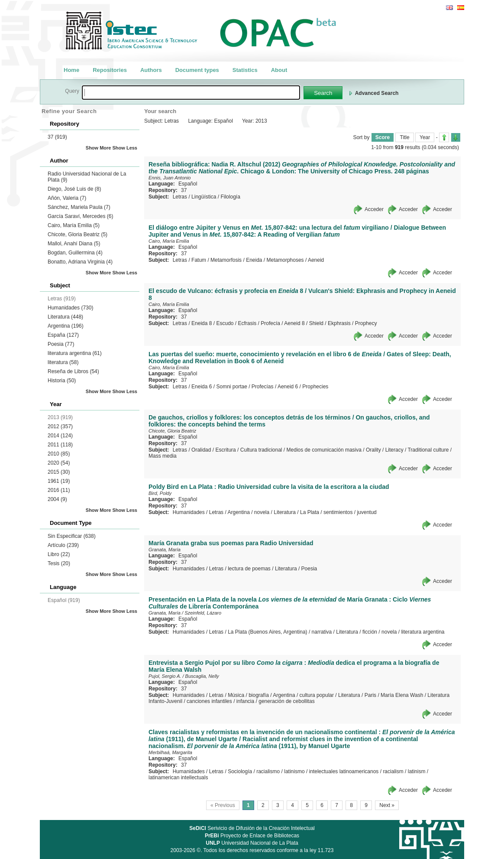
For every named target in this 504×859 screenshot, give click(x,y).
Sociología (240, 771)
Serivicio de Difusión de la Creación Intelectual (252, 828)
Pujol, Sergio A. (165, 676)
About (279, 70)
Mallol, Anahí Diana (74, 244)
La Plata (310, 512)
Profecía (270, 323)
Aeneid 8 (294, 323)
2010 (59, 454)
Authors (151, 70)
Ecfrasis (247, 323)
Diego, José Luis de (74, 189)
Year (425, 137)
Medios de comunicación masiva (324, 450)
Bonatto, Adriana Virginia (80, 262)
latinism (417, 771)
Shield (316, 323)
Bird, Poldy (160, 493)
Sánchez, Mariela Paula (79, 207)
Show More (99, 148)
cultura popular (317, 695)
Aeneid (316, 260)
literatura (63, 362)
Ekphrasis (339, 323)
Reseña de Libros (73, 371)
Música (236, 695)
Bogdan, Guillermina (75, 253)
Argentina (66, 326)
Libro (59, 554)
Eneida (254, 260)
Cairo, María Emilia (74, 225)
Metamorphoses (285, 260)
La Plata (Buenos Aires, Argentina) (267, 632)
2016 (59, 490)
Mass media (163, 456)
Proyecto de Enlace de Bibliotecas (252, 836)
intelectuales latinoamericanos (344, 771)
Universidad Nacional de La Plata (252, 843)
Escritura (225, 450)
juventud (367, 512)
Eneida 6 (202, 387)
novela (262, 512)
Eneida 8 (202, 323)
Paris (370, 695)
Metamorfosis (226, 260)
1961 (59, 481)
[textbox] (191, 93)
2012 (60, 426)
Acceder (374, 209)
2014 (60, 436)
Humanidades (70, 308)
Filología (230, 197)
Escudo (225, 323)
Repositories (110, 70)
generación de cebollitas (286, 701)
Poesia (61, 344)
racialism (393, 771)
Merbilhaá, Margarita (170, 752)
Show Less (125, 148)
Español (188, 184)
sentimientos (338, 512)
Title (404, 137)
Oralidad (201, 450)
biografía (259, 695)
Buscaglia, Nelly (202, 676)
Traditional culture (428, 450)
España (63, 335)
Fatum (199, 260)
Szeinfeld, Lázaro (203, 613)
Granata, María (165, 550)
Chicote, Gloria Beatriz (78, 234)
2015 (59, 472)
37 (57, 137)
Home (71, 70)
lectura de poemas (249, 569)
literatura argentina (75, 353)
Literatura (65, 317)
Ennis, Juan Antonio (170, 178)
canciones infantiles (209, 701)
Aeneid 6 (288, 387)
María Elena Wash (402, 695)
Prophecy (366, 323)
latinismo (294, 771)
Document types (197, 70)
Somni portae (231, 387)
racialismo (268, 771)
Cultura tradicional (261, 450)
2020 (59, 463)
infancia (245, 701)
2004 (57, 499)
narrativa (322, 632)
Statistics (245, 70)
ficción (370, 632)
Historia (62, 381)
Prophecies (315, 387)
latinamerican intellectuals (178, 778)
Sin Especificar (72, 536)
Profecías (263, 387)
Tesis (59, 563)
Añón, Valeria (67, 198)
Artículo (63, 545)
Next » (387, 805)
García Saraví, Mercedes (80, 216)
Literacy (394, 450)
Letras (180, 197)
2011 (60, 445)
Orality (373, 450)
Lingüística (204, 197)
